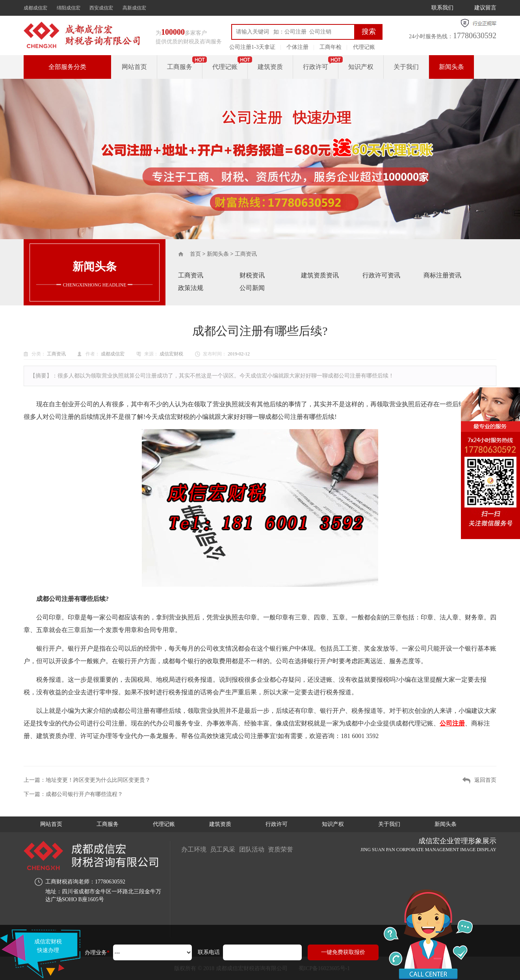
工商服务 (180, 67)
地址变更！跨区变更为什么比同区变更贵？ (98, 780)
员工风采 (223, 849)
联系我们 (442, 8)
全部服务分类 (67, 67)
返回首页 (485, 780)
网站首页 (134, 67)
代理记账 (364, 47)
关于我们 (406, 67)
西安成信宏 (101, 8)
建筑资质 (270, 67)
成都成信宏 (35, 8)
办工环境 (194, 849)
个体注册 (297, 47)
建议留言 (485, 8)
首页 (195, 254)
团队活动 (252, 849)
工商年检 (331, 47)
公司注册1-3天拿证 (252, 47)
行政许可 (316, 67)
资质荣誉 (281, 849)
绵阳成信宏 (69, 8)
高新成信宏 (134, 8)
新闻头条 (451, 67)
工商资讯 (246, 254)
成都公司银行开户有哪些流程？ (84, 794)
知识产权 (361, 67)
